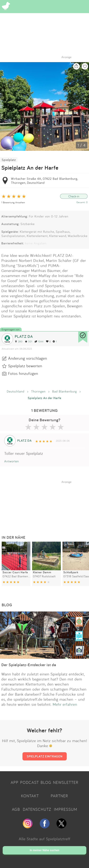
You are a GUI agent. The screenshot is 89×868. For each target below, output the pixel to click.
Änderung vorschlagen (28, 358)
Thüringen (38, 391)
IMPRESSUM (66, 809)
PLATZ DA (24, 336)
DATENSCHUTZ (37, 809)
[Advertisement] (46, 505)
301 (29, 341)
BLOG (46, 782)
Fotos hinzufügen (23, 373)
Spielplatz (9, 160)
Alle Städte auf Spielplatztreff (45, 839)
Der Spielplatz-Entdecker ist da (29, 665)
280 (19, 341)
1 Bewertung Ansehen (13, 202)
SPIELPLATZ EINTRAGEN (45, 756)
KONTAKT (30, 796)
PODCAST (29, 782)
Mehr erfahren (65, 704)
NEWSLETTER (66, 782)
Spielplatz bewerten (25, 366)
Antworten (12, 461)
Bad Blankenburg (65, 391)
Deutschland (16, 391)
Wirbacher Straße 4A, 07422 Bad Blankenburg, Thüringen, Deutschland (44, 181)
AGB (16, 809)
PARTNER (59, 796)
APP (15, 782)
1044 (39, 341)
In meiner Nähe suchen (44, 850)
